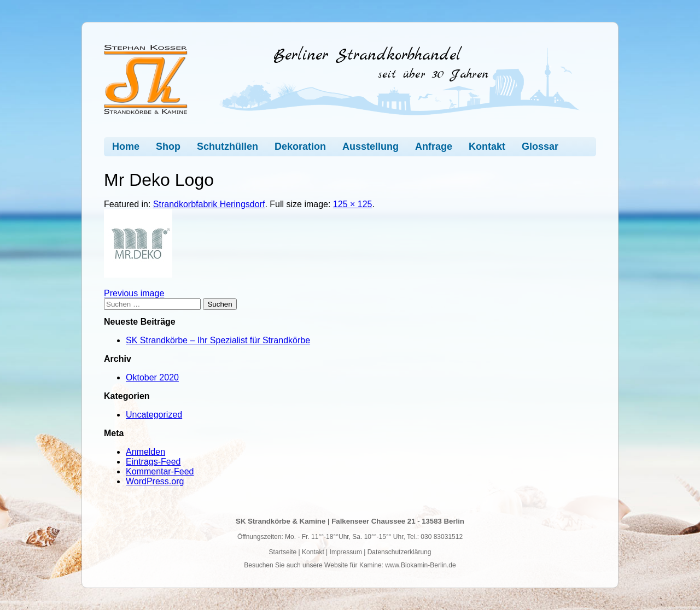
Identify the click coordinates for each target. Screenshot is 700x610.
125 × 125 (353, 204)
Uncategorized (154, 415)
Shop (168, 146)
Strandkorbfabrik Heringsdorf (209, 204)
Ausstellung (371, 146)
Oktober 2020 (152, 377)
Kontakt (487, 146)
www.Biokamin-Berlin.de (420, 565)
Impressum (346, 552)
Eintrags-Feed (153, 462)
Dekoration (300, 146)
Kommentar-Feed (160, 471)
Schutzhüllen (227, 146)
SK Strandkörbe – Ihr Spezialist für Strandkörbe (218, 340)
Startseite (283, 552)
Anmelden (145, 452)
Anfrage (434, 146)
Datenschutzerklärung (399, 552)
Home (126, 146)
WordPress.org (155, 481)
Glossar (540, 146)
